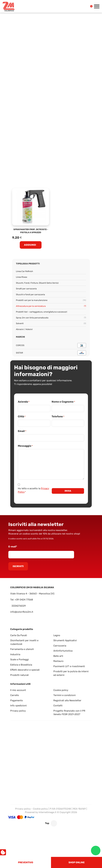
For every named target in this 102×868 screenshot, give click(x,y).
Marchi (20, 337)
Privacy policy (18, 711)
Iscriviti (18, 566)
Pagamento (17, 700)
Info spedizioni (18, 706)
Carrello (15, 695)
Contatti (58, 706)
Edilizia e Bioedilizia (21, 665)
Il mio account (18, 690)
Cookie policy (61, 690)
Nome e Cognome (63, 402)
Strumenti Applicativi (65, 640)
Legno (57, 635)
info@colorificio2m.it (22, 612)
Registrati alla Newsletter (67, 700)
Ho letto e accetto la (33, 490)
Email (22, 431)
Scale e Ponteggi (19, 659)
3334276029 (19, 606)
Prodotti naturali (19, 675)
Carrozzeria (60, 646)
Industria (15, 654)
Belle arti (58, 656)
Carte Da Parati (19, 635)
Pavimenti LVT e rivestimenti (69, 666)
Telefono (58, 417)
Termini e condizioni (64, 695)
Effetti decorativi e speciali (25, 670)
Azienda (24, 402)
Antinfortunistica (63, 651)
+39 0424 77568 (24, 600)
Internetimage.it (48, 812)
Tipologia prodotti (28, 264)
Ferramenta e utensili (22, 649)
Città (22, 417)
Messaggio (25, 446)
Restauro (58, 661)
